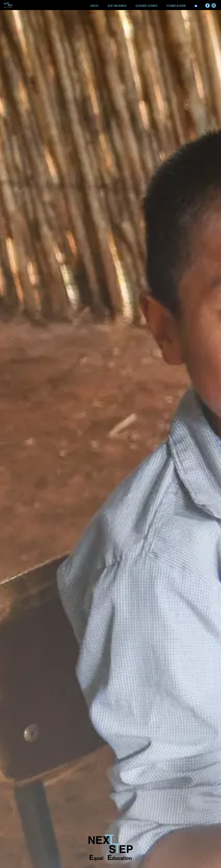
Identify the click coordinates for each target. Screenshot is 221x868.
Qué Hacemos (117, 6)
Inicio (94, 6)
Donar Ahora (176, 6)
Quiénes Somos (146, 6)
